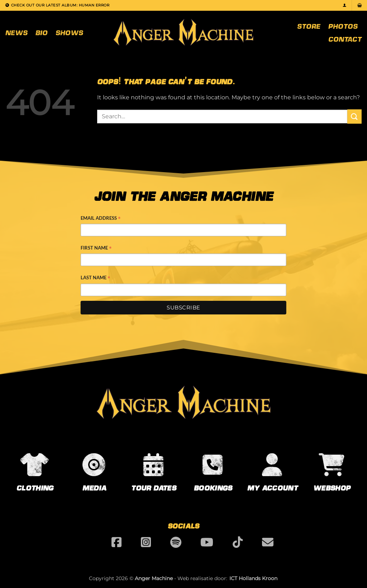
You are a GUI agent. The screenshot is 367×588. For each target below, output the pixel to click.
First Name (96, 248)
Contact (345, 39)
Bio (42, 32)
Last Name (96, 278)
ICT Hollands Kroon (253, 578)
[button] (345, 5)
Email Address (101, 219)
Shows (69, 32)
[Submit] (354, 116)
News (16, 32)
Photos (343, 26)
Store (309, 26)
